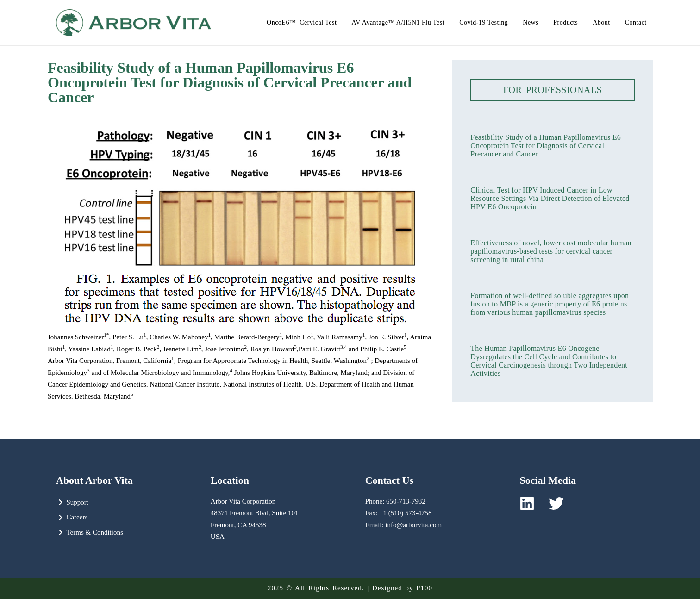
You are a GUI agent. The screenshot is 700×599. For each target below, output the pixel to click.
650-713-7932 (406, 501)
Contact (636, 22)
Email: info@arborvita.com (403, 525)
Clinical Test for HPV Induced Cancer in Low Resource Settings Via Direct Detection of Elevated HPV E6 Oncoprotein (550, 198)
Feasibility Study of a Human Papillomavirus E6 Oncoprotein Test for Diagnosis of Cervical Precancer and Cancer (546, 146)
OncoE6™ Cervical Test (302, 22)
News (531, 22)
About (601, 22)
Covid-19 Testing (484, 22)
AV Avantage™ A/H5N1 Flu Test (398, 22)
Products (566, 22)
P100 (424, 588)
